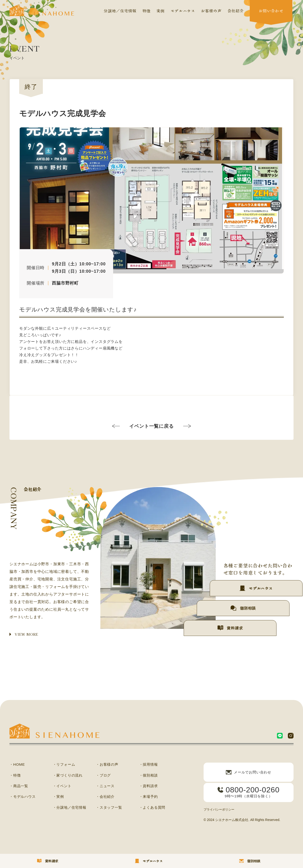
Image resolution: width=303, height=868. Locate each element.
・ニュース (106, 787)
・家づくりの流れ (69, 776)
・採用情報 (149, 765)
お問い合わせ (271, 11)
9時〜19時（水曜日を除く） (249, 795)
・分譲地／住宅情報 (71, 808)
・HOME (18, 765)
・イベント (63, 787)
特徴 (147, 11)
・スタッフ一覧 (110, 808)
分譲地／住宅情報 (120, 11)
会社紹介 (236, 11)
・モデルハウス (23, 798)
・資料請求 (149, 787)
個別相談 (239, 603)
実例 (161, 11)
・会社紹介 (106, 798)
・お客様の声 (108, 765)
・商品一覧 (19, 787)
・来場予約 (149, 798)
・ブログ (104, 776)
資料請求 (220, 626)
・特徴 (15, 776)
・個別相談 (149, 776)
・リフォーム (65, 765)
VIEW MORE (27, 635)
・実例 (59, 798)
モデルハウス (183, 11)
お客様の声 (211, 11)
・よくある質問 (153, 808)
